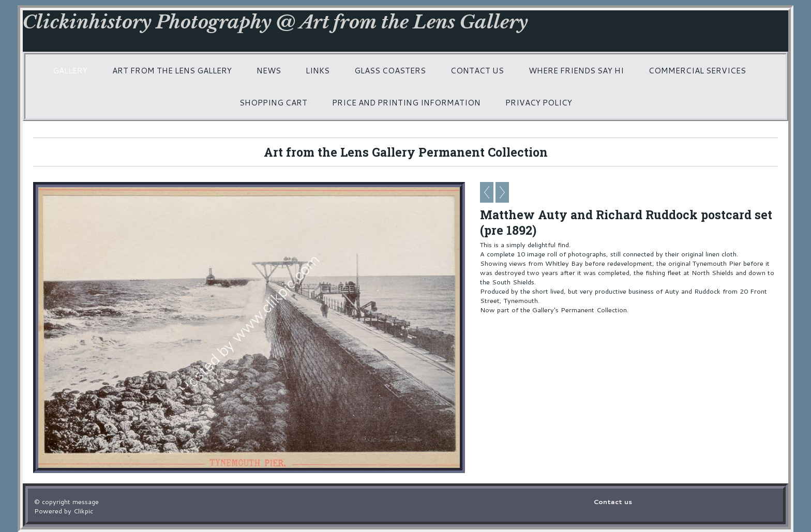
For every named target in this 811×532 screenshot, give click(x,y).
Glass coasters (390, 70)
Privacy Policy (539, 102)
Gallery (70, 70)
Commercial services (697, 70)
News (269, 70)
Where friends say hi (576, 70)
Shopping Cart (273, 102)
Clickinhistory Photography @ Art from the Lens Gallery (275, 22)
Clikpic (83, 511)
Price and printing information (406, 102)
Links (318, 70)
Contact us (477, 70)
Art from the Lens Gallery (172, 70)
